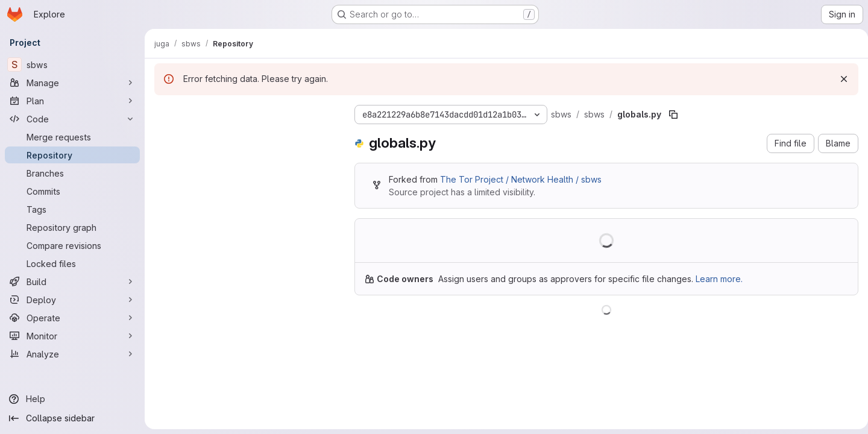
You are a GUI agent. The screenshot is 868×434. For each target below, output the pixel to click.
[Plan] (72, 101)
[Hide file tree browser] (164, 112)
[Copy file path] (673, 115)
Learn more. (719, 279)
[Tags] (72, 209)
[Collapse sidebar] (72, 418)
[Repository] (72, 155)
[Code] (72, 119)
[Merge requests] (72, 137)
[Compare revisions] (72, 245)
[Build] (72, 281)
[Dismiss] (839, 79)
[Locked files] (72, 263)
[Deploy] (72, 300)
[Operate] (72, 318)
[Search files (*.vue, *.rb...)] (245, 136)
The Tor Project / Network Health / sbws (521, 179)
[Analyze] (72, 354)
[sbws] (72, 64)
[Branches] (72, 173)
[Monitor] (72, 336)
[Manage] (72, 83)
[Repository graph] (72, 227)
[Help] (72, 399)
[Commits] (72, 191)
